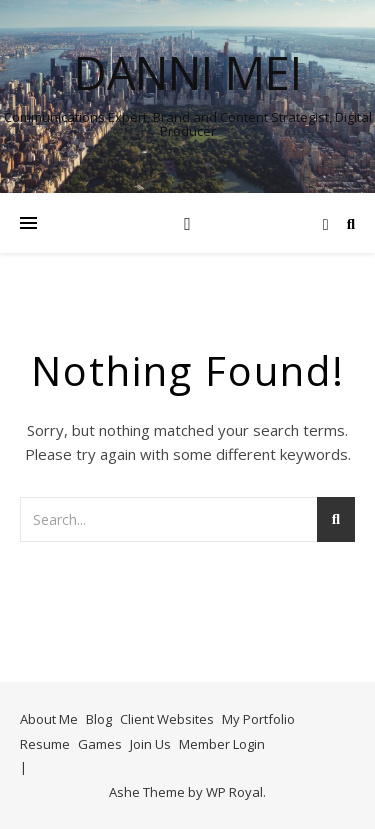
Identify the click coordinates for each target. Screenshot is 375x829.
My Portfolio (258, 719)
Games (100, 744)
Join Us (150, 744)
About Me (49, 719)
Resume (45, 744)
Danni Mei (188, 72)
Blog (99, 719)
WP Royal (234, 792)
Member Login (222, 744)
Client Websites (167, 719)
